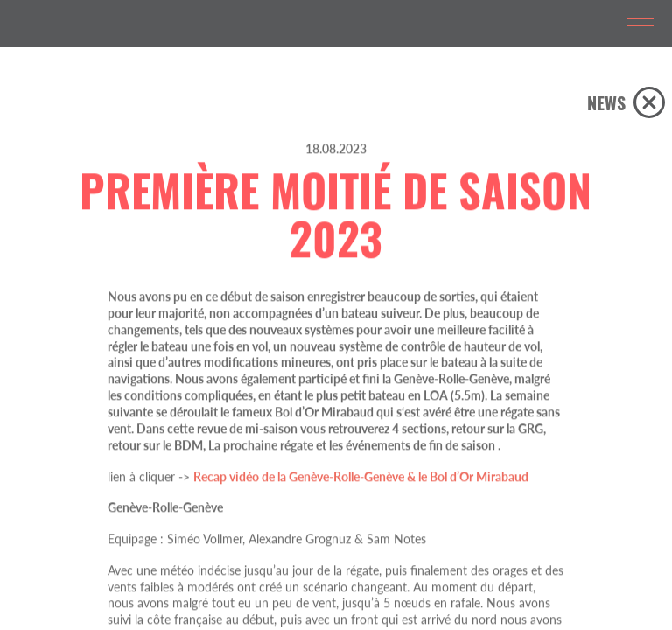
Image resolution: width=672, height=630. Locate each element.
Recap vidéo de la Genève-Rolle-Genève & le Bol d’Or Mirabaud (361, 511)
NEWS (606, 102)
